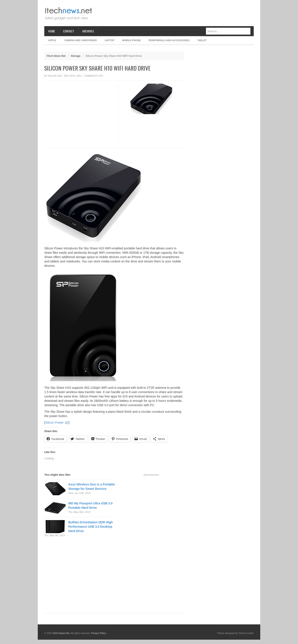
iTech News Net (56, 56)
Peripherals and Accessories (169, 40)
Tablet (202, 40)
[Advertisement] (174, 13)
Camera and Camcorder (80, 40)
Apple (52, 40)
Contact (69, 31)
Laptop (110, 40)
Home (52, 31)
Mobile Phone (131, 40)
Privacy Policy (99, 633)
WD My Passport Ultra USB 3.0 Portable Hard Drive (90, 505)
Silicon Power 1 (56, 423)
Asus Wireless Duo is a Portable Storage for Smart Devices (92, 487)
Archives (88, 31)
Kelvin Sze (55, 76)
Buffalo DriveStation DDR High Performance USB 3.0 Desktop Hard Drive (91, 527)
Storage (76, 56)
